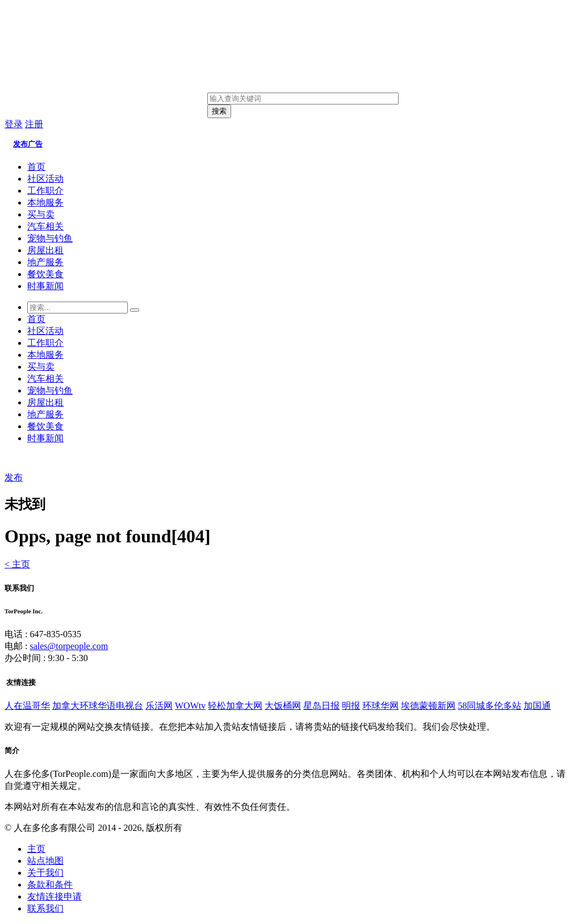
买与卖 (41, 214)
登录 (14, 124)
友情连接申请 (55, 896)
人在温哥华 (27, 706)
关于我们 (45, 873)
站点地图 (45, 861)
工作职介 (45, 191)
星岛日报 (321, 706)
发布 (14, 477)
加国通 (537, 706)
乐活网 (159, 706)
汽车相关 (45, 226)
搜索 (219, 111)
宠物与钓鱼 (50, 238)
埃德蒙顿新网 (428, 706)
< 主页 (17, 564)
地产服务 (45, 262)
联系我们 (45, 908)
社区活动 (45, 179)
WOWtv (190, 706)
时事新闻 (45, 286)
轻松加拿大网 (235, 706)
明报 (351, 706)
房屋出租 (45, 250)
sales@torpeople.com (69, 646)
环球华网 (380, 706)
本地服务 (45, 202)
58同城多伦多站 (490, 706)
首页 (36, 167)
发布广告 (28, 144)
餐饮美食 (45, 274)
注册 (34, 124)
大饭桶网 (283, 706)
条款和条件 (50, 885)
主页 (36, 849)
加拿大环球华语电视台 (98, 706)
